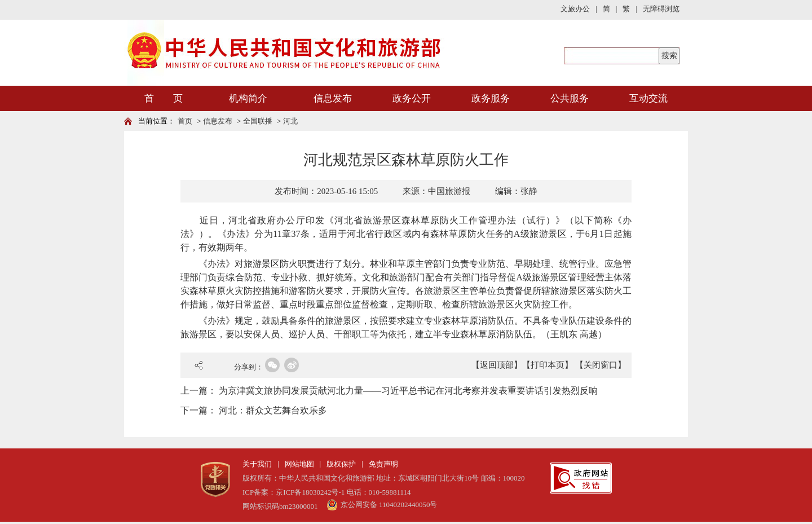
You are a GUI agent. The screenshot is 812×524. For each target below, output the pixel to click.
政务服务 (491, 98)
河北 (290, 121)
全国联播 (258, 121)
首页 (185, 121)
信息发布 (333, 98)
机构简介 (248, 98)
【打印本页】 (548, 365)
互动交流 (648, 98)
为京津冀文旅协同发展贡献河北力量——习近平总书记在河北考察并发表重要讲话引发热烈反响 (408, 391)
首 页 (164, 98)
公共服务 (570, 98)
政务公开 (412, 98)
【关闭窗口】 (601, 365)
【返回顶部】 (497, 365)
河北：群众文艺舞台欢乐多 (273, 410)
